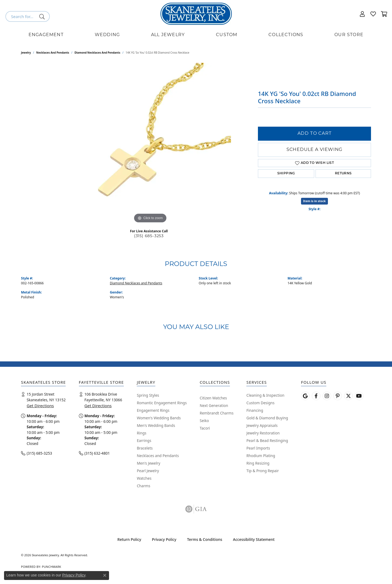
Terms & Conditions (205, 539)
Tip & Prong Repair (262, 471)
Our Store (349, 35)
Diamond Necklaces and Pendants (97, 53)
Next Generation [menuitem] (214, 405)
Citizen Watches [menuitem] (213, 398)
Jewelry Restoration (263, 433)
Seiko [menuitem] (204, 421)
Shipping (286, 174)
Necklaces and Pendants (53, 53)
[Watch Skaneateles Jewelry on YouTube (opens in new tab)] (359, 396)
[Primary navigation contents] (196, 35)
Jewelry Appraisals (262, 425)
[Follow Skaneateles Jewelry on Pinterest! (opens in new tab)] (338, 396)
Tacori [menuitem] (205, 428)
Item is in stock (314, 201)
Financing (255, 410)
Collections (286, 35)
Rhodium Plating (261, 456)
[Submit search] (43, 16)
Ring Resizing (258, 463)
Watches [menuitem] (144, 478)
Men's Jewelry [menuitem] (148, 463)
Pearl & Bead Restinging (267, 440)
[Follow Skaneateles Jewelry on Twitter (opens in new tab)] (348, 396)
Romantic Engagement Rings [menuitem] (162, 403)
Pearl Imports (258, 448)
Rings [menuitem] (141, 433)
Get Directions (40, 406)
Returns (343, 174)
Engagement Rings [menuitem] (153, 410)
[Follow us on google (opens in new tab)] (305, 396)
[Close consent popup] (105, 575)
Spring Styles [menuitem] (148, 395)
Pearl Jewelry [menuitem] (148, 471)
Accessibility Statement (254, 539)
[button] (362, 14)
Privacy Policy (164, 539)
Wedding (107, 35)
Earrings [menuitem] (144, 440)
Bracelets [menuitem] (145, 448)
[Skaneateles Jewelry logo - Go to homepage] (196, 14)
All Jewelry (168, 35)
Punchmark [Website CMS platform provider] (52, 567)
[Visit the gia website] (196, 509)
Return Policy (129, 539)
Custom (227, 35)
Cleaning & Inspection (265, 395)
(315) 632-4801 (97, 453)
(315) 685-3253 (149, 236)
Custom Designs (260, 403)
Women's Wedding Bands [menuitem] (159, 418)
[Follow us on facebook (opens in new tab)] (316, 396)
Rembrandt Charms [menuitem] (217, 413)
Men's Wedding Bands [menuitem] (156, 425)
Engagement (46, 35)
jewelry (26, 53)
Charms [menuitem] (143, 486)
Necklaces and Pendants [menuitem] (158, 456)
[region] (150, 144)
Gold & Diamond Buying (267, 418)
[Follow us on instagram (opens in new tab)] (327, 396)
